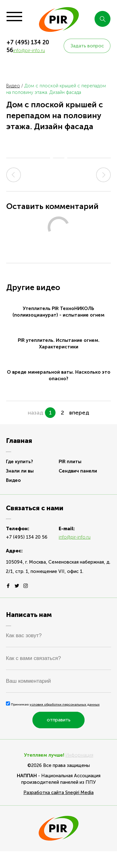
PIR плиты (70, 462)
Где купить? (19, 462)
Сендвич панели (78, 471)
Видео (13, 86)
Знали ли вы (20, 471)
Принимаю (53, 704)
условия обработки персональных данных (65, 704)
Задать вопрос (87, 46)
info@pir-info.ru (29, 51)
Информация (79, 755)
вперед (79, 413)
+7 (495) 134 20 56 (27, 537)
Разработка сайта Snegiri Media (58, 793)
